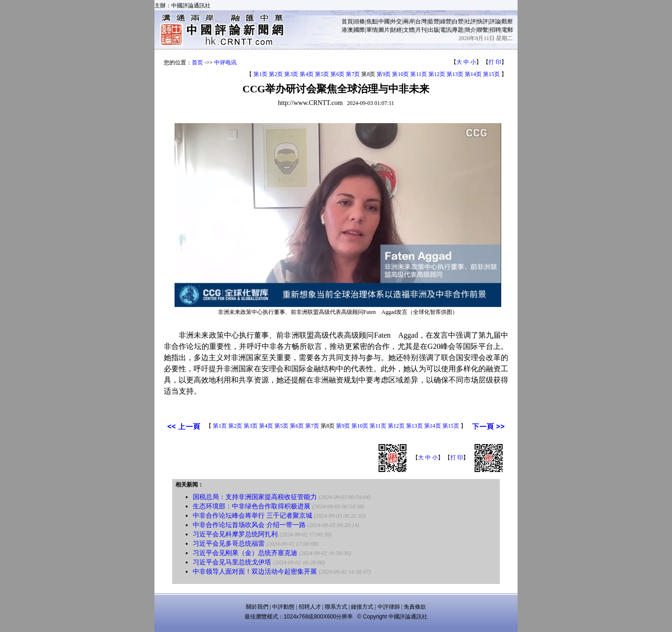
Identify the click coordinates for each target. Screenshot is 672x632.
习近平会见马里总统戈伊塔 (232, 562)
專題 (458, 30)
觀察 (507, 21)
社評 (470, 21)
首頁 (347, 21)
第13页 (455, 74)
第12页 (437, 74)
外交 (396, 21)
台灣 (421, 21)
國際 (359, 30)
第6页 (337, 74)
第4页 (307, 74)
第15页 (491, 74)
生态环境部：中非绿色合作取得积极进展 (252, 506)
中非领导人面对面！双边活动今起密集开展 (255, 572)
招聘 (495, 30)
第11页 (419, 74)
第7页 (353, 74)
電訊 (446, 30)
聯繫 (483, 30)
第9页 (384, 74)
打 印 (495, 62)
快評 (483, 21)
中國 (384, 21)
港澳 (347, 30)
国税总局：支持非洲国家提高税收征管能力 (255, 497)
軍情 (372, 30)
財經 (396, 30)
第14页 (473, 74)
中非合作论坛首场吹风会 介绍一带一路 (249, 525)
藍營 (434, 21)
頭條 (359, 21)
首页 (197, 63)
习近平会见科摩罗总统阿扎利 (235, 534)
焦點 (372, 21)
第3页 (291, 74)
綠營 (446, 21)
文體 (409, 30)
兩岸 (409, 21)
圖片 (384, 30)
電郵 (507, 30)
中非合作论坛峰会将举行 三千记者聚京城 (252, 516)
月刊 (421, 30)
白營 (458, 21)
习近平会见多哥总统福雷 (229, 544)
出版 (434, 30)
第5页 (322, 74)
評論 (495, 21)
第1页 (260, 74)
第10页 (400, 74)
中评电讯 (225, 63)
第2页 (276, 74)
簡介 (470, 30)
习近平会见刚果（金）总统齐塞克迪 (245, 553)
